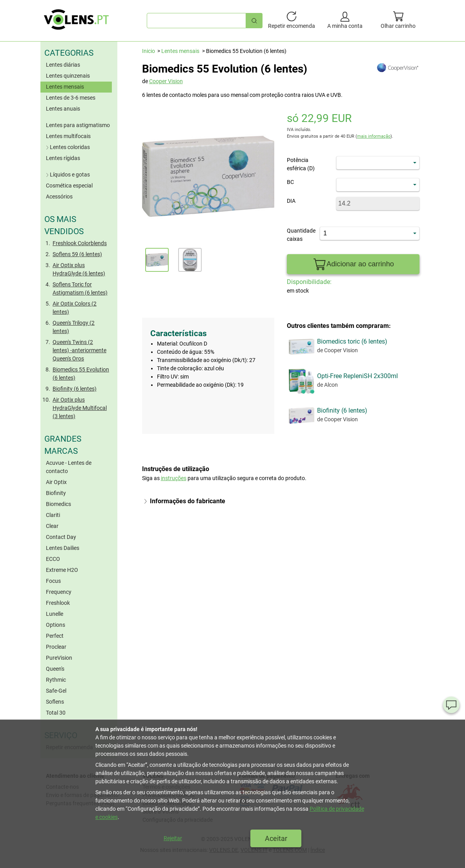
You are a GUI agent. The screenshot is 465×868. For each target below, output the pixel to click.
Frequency (59, 592)
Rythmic (56, 680)
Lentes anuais (63, 109)
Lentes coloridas (67, 147)
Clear (52, 526)
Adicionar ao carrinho (353, 265)
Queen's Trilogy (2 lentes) (74, 327)
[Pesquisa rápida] (254, 21)
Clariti (53, 515)
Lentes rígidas (63, 158)
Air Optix (56, 482)
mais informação (374, 136)
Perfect (55, 636)
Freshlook (58, 603)
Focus (53, 581)
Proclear (56, 647)
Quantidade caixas (298, 235)
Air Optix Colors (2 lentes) (75, 308)
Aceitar (276, 838)
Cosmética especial (69, 186)
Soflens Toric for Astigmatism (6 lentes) (80, 288)
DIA (291, 201)
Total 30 (56, 713)
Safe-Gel (56, 691)
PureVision (59, 658)
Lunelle (55, 614)
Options (56, 625)
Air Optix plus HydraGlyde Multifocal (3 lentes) (80, 408)
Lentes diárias (63, 65)
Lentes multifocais (68, 136)
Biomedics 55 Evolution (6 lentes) (81, 374)
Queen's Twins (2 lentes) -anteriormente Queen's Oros (79, 350)
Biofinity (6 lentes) (75, 389)
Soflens (55, 702)
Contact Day (61, 537)
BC (290, 182)
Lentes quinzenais (68, 76)
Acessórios (59, 197)
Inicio (149, 51)
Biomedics (58, 504)
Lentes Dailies (63, 548)
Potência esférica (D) (301, 164)
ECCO (53, 559)
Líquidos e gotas (67, 175)
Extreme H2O (62, 570)
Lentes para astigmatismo (78, 125)
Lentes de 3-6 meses (71, 98)
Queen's (55, 669)
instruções (174, 478)
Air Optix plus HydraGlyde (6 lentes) (79, 269)
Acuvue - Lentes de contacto (69, 467)
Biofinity (56, 493)
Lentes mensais (65, 87)
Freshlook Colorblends (80, 243)
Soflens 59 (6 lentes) (77, 254)
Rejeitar (173, 838)
